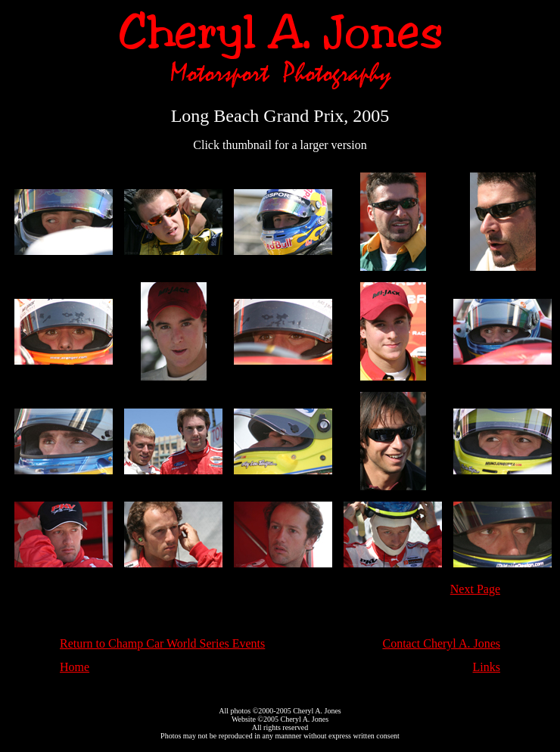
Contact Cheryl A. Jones (441, 643)
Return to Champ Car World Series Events (162, 643)
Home (75, 667)
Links (487, 667)
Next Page (475, 589)
